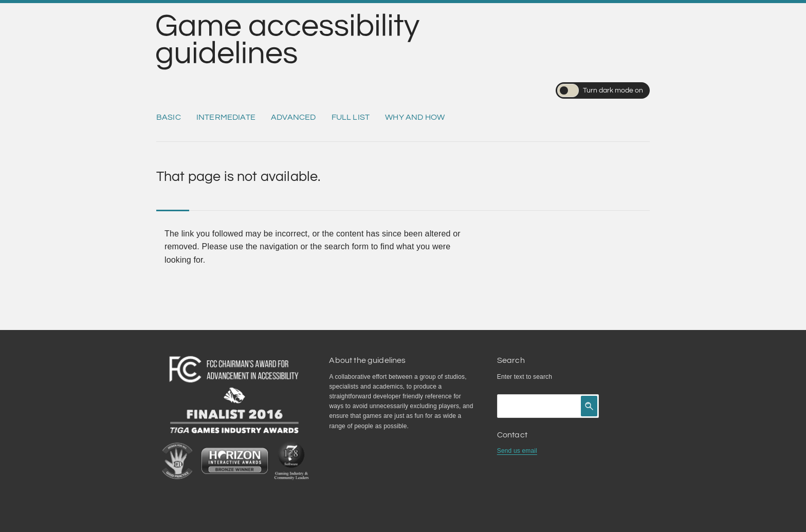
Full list (351, 117)
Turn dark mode (600, 90)
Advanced (293, 117)
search (543, 377)
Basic (169, 117)
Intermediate (226, 117)
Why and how (415, 117)
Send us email (517, 451)
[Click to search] (589, 406)
